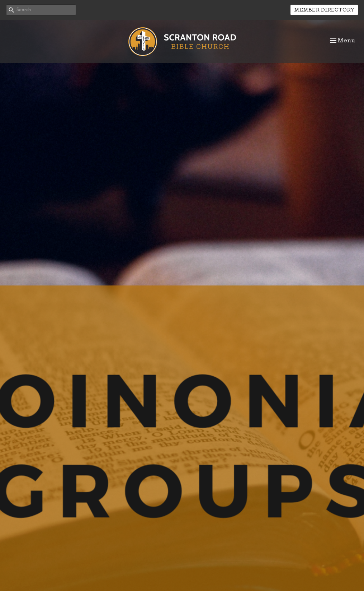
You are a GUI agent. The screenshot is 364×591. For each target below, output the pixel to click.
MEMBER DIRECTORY (324, 10)
